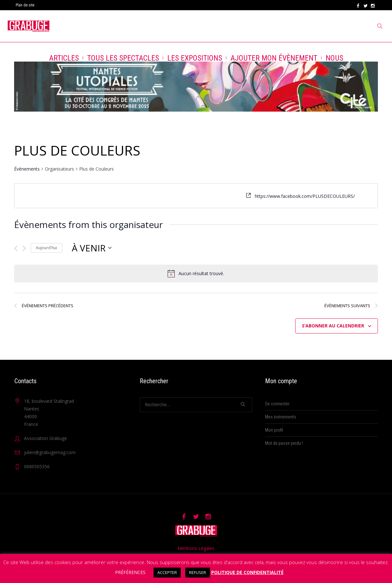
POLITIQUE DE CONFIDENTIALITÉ (247, 572)
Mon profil (274, 430)
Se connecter (277, 404)
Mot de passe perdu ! (284, 443)
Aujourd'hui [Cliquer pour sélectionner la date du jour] (46, 248)
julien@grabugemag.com (50, 452)
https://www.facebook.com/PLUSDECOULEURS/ (305, 196)
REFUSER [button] (198, 572)
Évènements (27, 169)
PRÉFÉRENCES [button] (130, 572)
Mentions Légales (196, 548)
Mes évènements (281, 417)
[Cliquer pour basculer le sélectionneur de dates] (92, 248)
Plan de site (25, 5)
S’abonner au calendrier (333, 326)
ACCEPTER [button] (167, 572)
